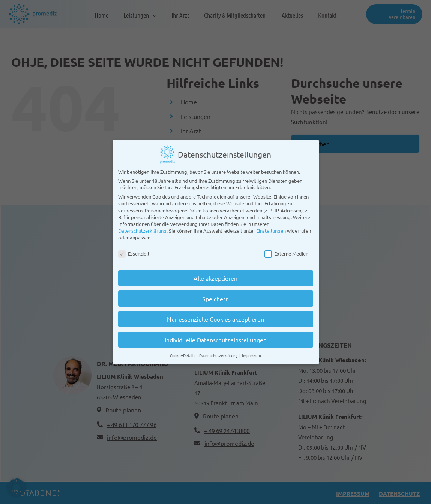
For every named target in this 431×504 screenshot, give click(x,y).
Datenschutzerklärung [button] (219, 353)
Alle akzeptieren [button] (215, 276)
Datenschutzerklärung (142, 229)
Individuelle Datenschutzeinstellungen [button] (216, 338)
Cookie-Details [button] (183, 353)
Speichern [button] (215, 297)
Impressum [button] (252, 353)
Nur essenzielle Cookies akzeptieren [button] (215, 317)
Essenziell (134, 252)
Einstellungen (271, 229)
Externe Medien (286, 252)
